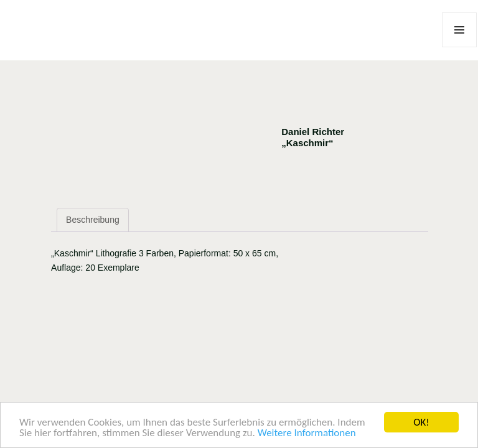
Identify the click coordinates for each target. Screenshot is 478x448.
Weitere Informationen (307, 433)
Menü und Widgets (460, 47)
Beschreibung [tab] (93, 220)
